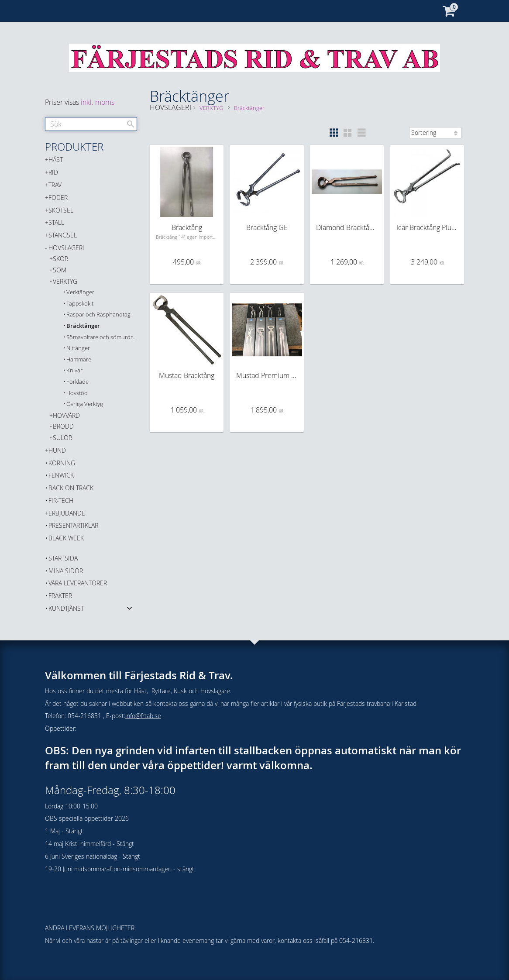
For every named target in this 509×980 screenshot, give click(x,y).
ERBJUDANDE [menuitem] (67, 513)
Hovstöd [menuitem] (77, 393)
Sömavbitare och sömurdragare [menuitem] (102, 337)
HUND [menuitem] (57, 450)
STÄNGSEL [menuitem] (63, 235)
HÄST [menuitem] (56, 160)
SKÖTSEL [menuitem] (61, 210)
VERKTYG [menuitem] (65, 281)
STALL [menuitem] (56, 222)
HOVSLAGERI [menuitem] (66, 248)
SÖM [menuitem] (60, 270)
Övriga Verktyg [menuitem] (85, 404)
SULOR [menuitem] (62, 438)
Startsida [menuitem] (63, 558)
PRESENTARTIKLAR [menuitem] (73, 525)
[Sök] (131, 124)
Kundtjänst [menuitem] (66, 608)
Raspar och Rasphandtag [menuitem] (98, 315)
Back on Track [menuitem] (71, 488)
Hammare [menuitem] (79, 359)
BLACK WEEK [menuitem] (66, 538)
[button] (334, 133)
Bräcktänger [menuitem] (83, 326)
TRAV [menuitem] (55, 185)
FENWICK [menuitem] (61, 475)
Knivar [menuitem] (74, 370)
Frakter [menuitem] (60, 596)
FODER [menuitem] (58, 198)
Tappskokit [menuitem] (80, 304)
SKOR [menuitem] (60, 259)
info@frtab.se (143, 716)
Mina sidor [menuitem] (66, 571)
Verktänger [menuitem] (80, 292)
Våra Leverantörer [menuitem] (78, 583)
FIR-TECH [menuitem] (61, 500)
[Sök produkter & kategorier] (91, 124)
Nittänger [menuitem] (78, 348)
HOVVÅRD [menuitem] (66, 415)
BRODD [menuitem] (63, 426)
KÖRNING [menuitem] (62, 463)
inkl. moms (98, 102)
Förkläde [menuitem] (77, 382)
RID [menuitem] (53, 172)
